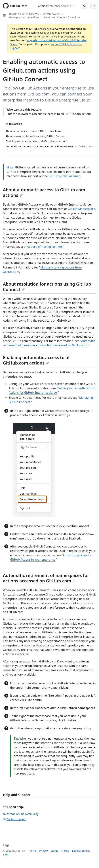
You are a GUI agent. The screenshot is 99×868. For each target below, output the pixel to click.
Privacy (44, 851)
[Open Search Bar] (85, 6)
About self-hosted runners (45, 247)
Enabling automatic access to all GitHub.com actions (37, 360)
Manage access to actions (24, 17)
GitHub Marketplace (81, 209)
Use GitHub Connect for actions (62, 17)
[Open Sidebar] (4, 15)
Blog (6, 854)
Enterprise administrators (24, 14)
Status (54, 851)
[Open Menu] (93, 6)
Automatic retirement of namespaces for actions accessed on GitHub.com (46, 578)
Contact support (14, 819)
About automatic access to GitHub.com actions (44, 192)
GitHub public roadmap (64, 176)
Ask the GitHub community (21, 814)
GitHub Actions (52, 14)
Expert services (81, 851)
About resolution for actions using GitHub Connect (47, 287)
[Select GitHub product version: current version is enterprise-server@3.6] (57, 6)
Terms (33, 851)
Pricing (65, 851)
